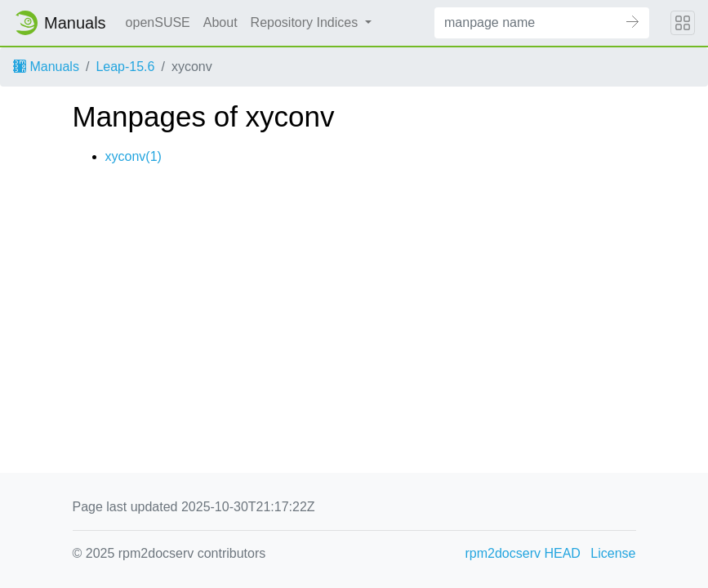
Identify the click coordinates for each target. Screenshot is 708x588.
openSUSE (158, 22)
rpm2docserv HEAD (523, 553)
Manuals (46, 67)
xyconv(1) (134, 156)
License (613, 553)
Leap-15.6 (125, 67)
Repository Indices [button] (306, 22)
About (220, 22)
